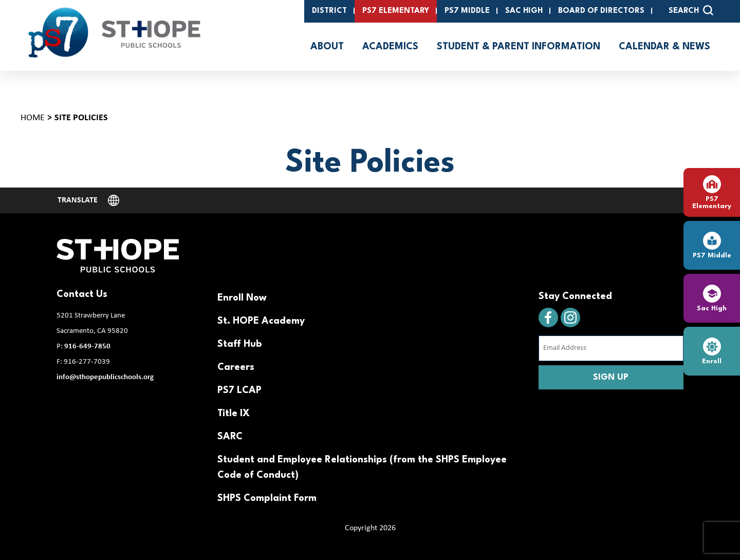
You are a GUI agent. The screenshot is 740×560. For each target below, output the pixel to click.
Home (33, 118)
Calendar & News (664, 47)
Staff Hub (239, 344)
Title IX (234, 414)
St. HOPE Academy (261, 321)
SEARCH (691, 10)
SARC (230, 437)
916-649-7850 (87, 347)
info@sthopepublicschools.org (105, 377)
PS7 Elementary (396, 11)
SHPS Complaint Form (267, 498)
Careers (236, 367)
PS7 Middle (467, 11)
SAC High (524, 11)
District (329, 11)
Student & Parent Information (519, 47)
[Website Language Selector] (88, 200)
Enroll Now (242, 298)
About (327, 47)
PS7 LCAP (239, 390)
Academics (390, 47)
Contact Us (82, 294)
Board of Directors (601, 11)
